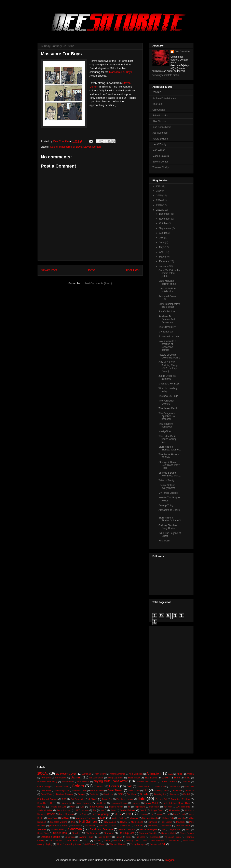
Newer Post (49, 270)
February (164, 261)
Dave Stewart (115, 790)
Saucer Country (126, 829)
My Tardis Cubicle (168, 493)
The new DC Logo (168, 396)
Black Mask (134, 778)
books (165, 778)
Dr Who (144, 794)
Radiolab (138, 825)
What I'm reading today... (168, 390)
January (164, 266)
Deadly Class (162, 791)
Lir (152, 814)
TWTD (86, 840)
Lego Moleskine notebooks (167, 290)
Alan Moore (100, 774)
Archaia (190, 774)
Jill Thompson (82, 810)
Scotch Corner (160, 162)
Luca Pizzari (179, 814)
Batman (76, 777)
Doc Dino (131, 794)
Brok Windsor (83, 782)
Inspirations (140, 807)
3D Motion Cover (66, 774)
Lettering (143, 814)
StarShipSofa (126, 833)
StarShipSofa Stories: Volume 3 (170, 519)
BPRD (187, 778)
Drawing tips (160, 794)
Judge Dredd (157, 810)
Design (81, 794)
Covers (114, 786)
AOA (171, 774)
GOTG (53, 803)
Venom (107, 841)
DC (146, 790)
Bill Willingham (96, 778)
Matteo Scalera (161, 156)
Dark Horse (46, 791)
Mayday (134, 818)
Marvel (65, 818)
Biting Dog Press (115, 778)
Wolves (102, 844)
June (162, 242)
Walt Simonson (158, 841)
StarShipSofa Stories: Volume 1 (170, 448)
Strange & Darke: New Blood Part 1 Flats (169, 465)
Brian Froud (67, 782)
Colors (54, 147)
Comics (98, 786)
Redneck (167, 825)
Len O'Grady (159, 144)
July (162, 238)
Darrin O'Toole (80, 791)
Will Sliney (90, 844)
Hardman (136, 803)
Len (128, 814)
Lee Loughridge (101, 814)
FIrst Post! (164, 541)
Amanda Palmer (117, 774)
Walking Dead (132, 841)
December (165, 214)
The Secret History (172, 837)
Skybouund (175, 829)
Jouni (143, 810)
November (165, 219)
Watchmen (174, 841)
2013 (159, 205)
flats (141, 798)
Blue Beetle (151, 778)
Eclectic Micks (160, 116)
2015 (159, 196)
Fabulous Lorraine (125, 799)
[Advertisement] (169, 689)
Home (91, 270)
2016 (159, 191)
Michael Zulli (168, 818)
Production (90, 826)
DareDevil (189, 787)
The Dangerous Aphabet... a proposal (167, 416)
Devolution (108, 794)
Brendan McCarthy (47, 781)
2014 (159, 200)
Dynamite (175, 794)
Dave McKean (97, 791)
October (164, 223)
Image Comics (97, 807)
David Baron (134, 791)
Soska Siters (43, 833)
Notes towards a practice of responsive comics (167, 346)
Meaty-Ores (165, 431)
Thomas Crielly (161, 167)
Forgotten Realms (180, 799)
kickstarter (174, 810)
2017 (159, 186)
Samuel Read (57, 830)
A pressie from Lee (169, 337)
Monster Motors (59, 822)
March (163, 257)
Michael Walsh (150, 818)
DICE (120, 794)
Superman (70, 837)
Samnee (42, 829)
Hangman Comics (119, 803)
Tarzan (119, 837)
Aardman (86, 774)
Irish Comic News (162, 127)
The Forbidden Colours (166, 402)
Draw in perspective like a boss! (169, 305)
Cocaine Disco (61, 787)
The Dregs (140, 837)
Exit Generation (78, 799)
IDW (82, 807)
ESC (64, 799)
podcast (53, 825)
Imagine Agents (116, 807)
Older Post (132, 270)
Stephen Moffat (169, 833)
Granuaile (66, 803)
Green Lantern (83, 803)
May (162, 247)
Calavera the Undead (146, 782)
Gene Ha (42, 803)
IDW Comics (159, 121)
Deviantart (94, 794)
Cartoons (186, 782)
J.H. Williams (183, 807)
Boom (177, 778)
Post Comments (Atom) (98, 283)
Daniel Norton (144, 787)
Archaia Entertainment (165, 98)
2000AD (157, 92)
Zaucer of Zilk (158, 844)
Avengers (46, 778)
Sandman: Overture (101, 829)
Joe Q (103, 810)
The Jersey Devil (168, 408)
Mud (73, 822)
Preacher (77, 826)
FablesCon (107, 799)
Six (163, 830)
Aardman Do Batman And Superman (167, 319)
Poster (65, 826)
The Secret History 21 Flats (169, 456)
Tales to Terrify (166, 481)
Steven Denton (92, 147)
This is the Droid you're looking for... (168, 439)
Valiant (97, 841)
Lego (119, 814)
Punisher (103, 826)
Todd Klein (73, 840)
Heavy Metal (151, 803)
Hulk (73, 807)
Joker (113, 810)
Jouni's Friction (167, 312)
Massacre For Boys (121, 72)
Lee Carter (83, 814)
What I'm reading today (69, 844)
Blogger (169, 860)
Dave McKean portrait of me (167, 282)
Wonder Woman (118, 844)
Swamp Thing (166, 505)
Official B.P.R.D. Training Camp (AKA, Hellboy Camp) (168, 367)
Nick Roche (137, 822)
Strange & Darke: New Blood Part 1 (169, 474)
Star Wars (109, 833)
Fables (93, 799)
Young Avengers (138, 844)
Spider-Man (60, 833)
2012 (159, 210)
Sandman (75, 829)
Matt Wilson (159, 150)
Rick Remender (183, 826)
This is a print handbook (166, 425)
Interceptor (154, 807)
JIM (94, 810)
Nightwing (152, 822)
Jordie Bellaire (160, 139)
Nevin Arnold (110, 822)
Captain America (169, 781)
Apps (179, 774)
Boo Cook (158, 104)
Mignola (181, 818)
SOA (188, 830)
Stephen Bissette (148, 833)
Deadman (176, 791)
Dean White (46, 794)
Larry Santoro (66, 814)
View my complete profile (166, 75)
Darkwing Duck (62, 791)
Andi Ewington (136, 774)
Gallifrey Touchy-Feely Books (168, 527)
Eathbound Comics (47, 799)
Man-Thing (53, 818)
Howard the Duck (58, 807)
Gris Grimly (101, 803)
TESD (129, 837)
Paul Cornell (167, 822)
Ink (129, 807)
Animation (154, 773)
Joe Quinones (160, 133)
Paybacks (181, 822)
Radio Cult (125, 826)
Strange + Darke (50, 837)
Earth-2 (187, 794)
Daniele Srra (175, 787)
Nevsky (124, 822)
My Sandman (166, 332)
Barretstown (61, 778)
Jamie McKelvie (45, 810)
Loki (168, 814)
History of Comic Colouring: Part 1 (169, 356)
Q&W (114, 826)
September (165, 228)
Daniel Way (159, 787)
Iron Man (168, 807)
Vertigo (118, 840)
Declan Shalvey (65, 794)
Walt (145, 841)
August (163, 233)
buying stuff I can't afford (111, 781)
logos (159, 814)
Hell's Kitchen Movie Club (176, 803)
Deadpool (189, 791)
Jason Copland (64, 810)
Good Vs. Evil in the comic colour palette (169, 273)
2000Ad (43, 773)
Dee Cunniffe (182, 52)
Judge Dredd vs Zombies (167, 377)
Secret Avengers (148, 829)
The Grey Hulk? (167, 327)
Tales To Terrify (105, 837)
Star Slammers (93, 833)
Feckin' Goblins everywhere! (167, 487)
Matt (103, 818)
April (162, 252)
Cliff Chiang (159, 110)
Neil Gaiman (88, 822)
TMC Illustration (56, 841)
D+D (129, 786)
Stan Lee (76, 833)
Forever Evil (161, 799)
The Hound (154, 837)
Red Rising (153, 826)
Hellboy (41, 807)
